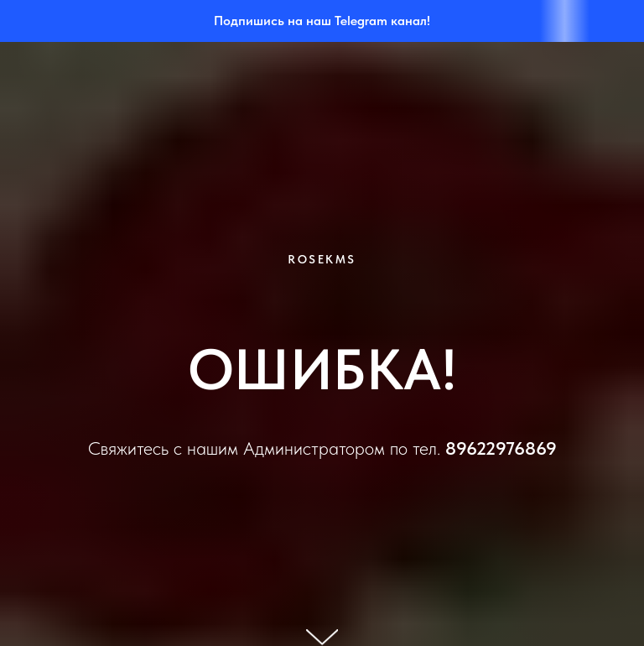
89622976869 (501, 448)
